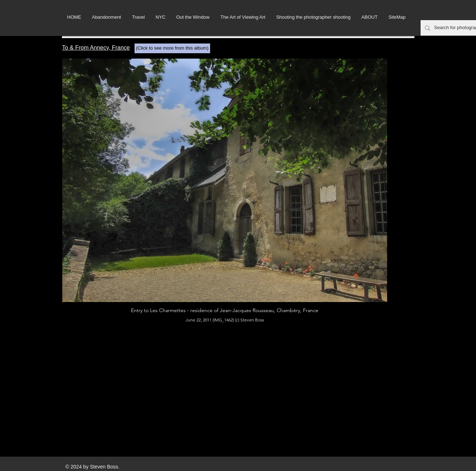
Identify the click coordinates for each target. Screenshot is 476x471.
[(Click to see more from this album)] (172, 48)
